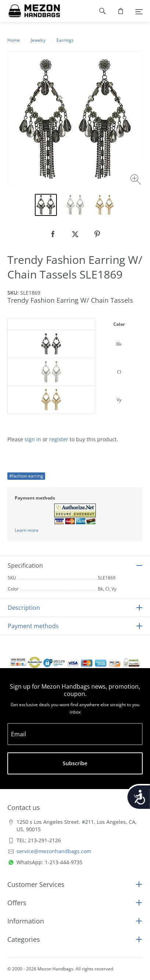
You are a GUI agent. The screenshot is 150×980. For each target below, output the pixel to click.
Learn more (27, 530)
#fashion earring (26, 476)
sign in (33, 439)
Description (24, 608)
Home (14, 40)
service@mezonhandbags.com (54, 851)
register (59, 439)
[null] (53, 234)
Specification (25, 565)
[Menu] (139, 11)
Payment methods (33, 626)
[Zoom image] (137, 180)
